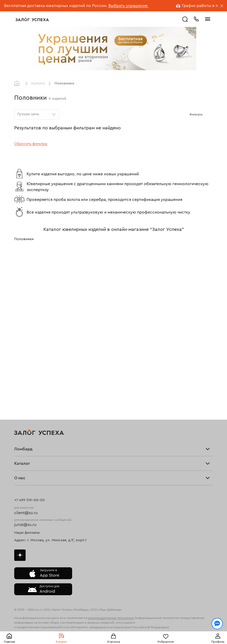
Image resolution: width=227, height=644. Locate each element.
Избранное (166, 642)
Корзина (114, 642)
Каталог (61, 642)
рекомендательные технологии (111, 618)
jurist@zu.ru (25, 525)
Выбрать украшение (128, 6)
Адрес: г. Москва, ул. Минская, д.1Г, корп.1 (50, 540)
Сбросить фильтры (31, 144)
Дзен (20, 555)
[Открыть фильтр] (208, 114)
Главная (9, 642)
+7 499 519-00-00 (29, 500)
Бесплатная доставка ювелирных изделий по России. (56, 6)
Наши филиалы (27, 533)
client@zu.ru (26, 513)
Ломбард (23, 449)
